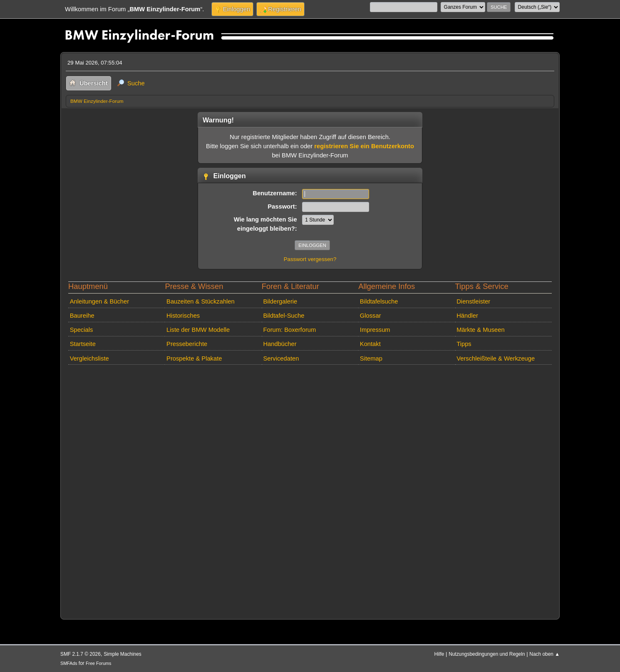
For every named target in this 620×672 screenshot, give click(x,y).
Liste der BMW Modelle (198, 330)
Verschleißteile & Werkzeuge (496, 358)
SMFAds (69, 663)
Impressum (375, 330)
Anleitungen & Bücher (99, 301)
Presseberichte (187, 344)
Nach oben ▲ (544, 654)
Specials (82, 330)
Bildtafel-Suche (284, 316)
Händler (467, 316)
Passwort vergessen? (310, 259)
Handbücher (280, 344)
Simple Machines (123, 654)
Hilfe (439, 654)
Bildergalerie (280, 301)
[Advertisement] (310, 490)
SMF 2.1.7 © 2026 (81, 654)
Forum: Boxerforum (289, 330)
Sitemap (371, 358)
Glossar (371, 316)
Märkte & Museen (480, 330)
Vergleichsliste (89, 358)
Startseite (83, 344)
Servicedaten (281, 358)
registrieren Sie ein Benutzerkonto (364, 146)
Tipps (464, 344)
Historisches (183, 316)
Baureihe (82, 316)
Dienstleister (473, 301)
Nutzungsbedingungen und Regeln (487, 654)
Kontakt (370, 344)
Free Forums (98, 663)
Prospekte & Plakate (194, 358)
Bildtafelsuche (379, 301)
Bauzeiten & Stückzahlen (201, 301)
